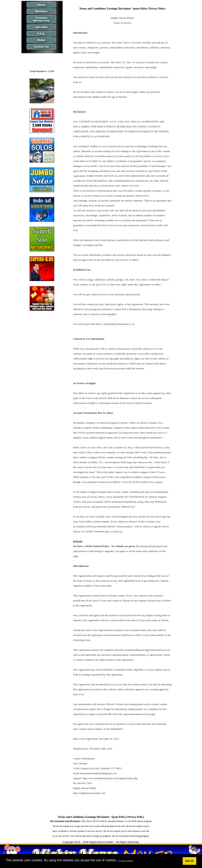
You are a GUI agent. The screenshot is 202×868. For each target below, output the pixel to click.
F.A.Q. (41, 34)
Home (41, 5)
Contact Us (41, 47)
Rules (41, 40)
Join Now (41, 27)
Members (41, 11)
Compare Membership (41, 19)
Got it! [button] (189, 861)
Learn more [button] (126, 861)
